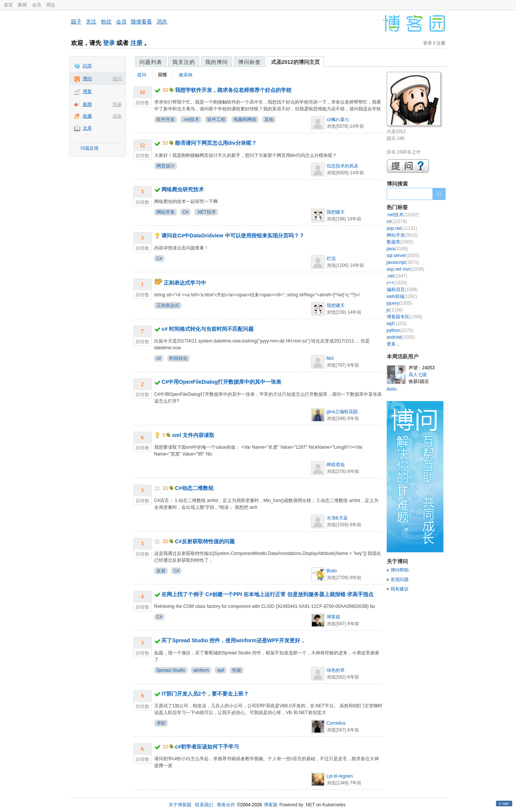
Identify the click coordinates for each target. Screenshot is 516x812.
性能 (237, 670)
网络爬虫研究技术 (183, 189)
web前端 (402, 296)
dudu (392, 389)
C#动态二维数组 (194, 488)
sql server (403, 256)
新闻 (22, 5)
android (401, 337)
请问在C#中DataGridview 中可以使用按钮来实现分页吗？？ (233, 236)
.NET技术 (206, 212)
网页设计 (166, 166)
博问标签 (249, 62)
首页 (8, 5)
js (395, 310)
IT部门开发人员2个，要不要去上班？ (205, 694)
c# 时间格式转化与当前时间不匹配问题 (207, 329)
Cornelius (336, 723)
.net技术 (191, 119)
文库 (87, 128)
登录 (109, 43)
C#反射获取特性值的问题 (205, 541)
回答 (163, 75)
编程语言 (402, 290)
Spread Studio (171, 670)
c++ (397, 283)
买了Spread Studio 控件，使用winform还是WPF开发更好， (233, 640)
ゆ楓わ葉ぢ (338, 119)
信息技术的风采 (342, 166)
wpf (221, 670)
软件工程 (216, 119)
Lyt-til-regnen (340, 776)
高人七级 (418, 375)
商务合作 (226, 805)
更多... (393, 344)
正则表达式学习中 (185, 283)
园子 (76, 22)
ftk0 (330, 358)
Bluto (332, 571)
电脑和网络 (245, 119)
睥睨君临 (336, 465)
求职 (161, 723)
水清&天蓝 (337, 518)
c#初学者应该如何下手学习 (207, 747)
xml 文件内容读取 (193, 435)
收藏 (87, 116)
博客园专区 (405, 317)
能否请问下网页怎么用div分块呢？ (216, 143)
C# (185, 212)
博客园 (271, 805)
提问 (117, 79)
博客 (87, 91)
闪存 (87, 66)
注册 (136, 43)
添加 (117, 116)
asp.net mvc (405, 269)
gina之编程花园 (342, 412)
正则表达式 (168, 305)
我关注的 (184, 62)
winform (201, 670)
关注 (91, 22)
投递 (117, 104)
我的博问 (217, 62)
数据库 (400, 242)
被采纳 (186, 75)
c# (159, 358)
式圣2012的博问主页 (295, 62)
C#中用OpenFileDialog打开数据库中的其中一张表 (221, 382)
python (400, 330)
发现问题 (400, 580)
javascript (403, 262)
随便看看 (141, 22)
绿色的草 (336, 670)
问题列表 (151, 62)
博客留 (333, 617)
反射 (161, 571)
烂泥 (331, 259)
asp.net (402, 228)
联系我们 (204, 805)
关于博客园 (180, 805)
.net (397, 276)
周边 (51, 5)
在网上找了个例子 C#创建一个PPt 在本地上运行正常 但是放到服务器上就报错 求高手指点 (267, 594)
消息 (162, 22)
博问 (87, 79)
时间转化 (178, 358)
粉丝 (106, 22)
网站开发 (166, 212)
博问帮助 (400, 570)
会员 (37, 5)
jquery (399, 303)
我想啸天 (336, 212)
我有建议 (400, 589)
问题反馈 (90, 148)
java (397, 249)
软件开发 (166, 119)
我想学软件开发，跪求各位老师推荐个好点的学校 (233, 90)
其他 (269, 119)
